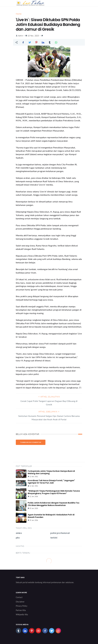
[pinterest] (32, 631)
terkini (54, 538)
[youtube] (38, 631)
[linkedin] (25, 631)
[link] (42, 36)
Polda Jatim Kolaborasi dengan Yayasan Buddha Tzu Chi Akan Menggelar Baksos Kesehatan (54, 504)
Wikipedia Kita (22, 614)
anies (19, 533)
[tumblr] (18, 631)
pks (18, 538)
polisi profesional (60, 533)
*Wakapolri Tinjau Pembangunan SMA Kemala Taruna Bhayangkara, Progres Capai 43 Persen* (54, 492)
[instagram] (58, 631)
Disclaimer (20, 602)
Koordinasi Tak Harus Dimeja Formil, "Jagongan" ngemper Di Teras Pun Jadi (51, 482)
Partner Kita (21, 610)
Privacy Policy (22, 606)
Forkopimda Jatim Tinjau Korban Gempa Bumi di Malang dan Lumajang (51, 472)
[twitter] (52, 631)
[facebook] (45, 631)
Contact (19, 597)
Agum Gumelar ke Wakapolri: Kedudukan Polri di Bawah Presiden (51, 516)
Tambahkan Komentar (31, 442)
